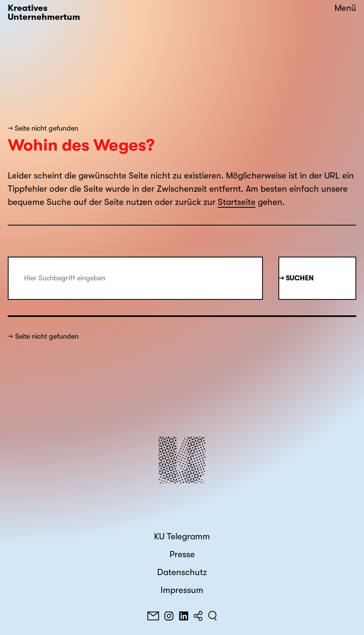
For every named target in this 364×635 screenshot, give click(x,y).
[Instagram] (169, 616)
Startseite (237, 202)
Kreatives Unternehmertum (44, 13)
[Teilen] (198, 616)
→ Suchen (297, 278)
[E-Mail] (153, 616)
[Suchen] (213, 616)
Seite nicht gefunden (47, 336)
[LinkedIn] (184, 616)
